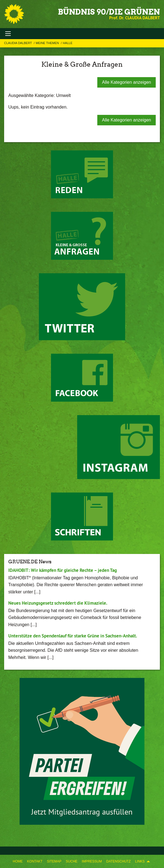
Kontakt (35, 861)
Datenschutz (119, 861)
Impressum (92, 861)
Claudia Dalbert (18, 43)
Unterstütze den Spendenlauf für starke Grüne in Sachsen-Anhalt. (73, 636)
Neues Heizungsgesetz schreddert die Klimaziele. (58, 603)
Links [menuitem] (140, 861)
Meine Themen (48, 43)
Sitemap (54, 861)
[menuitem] (18, 861)
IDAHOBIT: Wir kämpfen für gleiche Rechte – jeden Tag (63, 570)
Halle (68, 43)
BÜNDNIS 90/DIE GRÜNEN (109, 12)
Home (18, 861)
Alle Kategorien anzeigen (127, 82)
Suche (72, 861)
